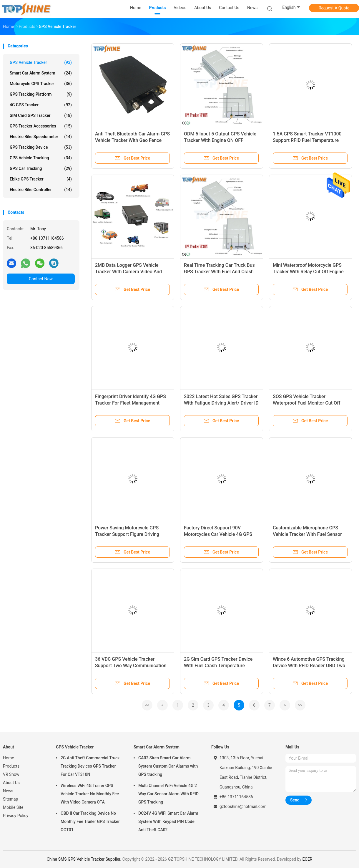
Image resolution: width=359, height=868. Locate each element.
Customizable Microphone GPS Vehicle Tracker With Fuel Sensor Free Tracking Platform (307, 534)
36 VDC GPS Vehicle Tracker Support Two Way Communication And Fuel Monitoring (131, 666)
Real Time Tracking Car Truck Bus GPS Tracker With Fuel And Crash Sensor (219, 272)
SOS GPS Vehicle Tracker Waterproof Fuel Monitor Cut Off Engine (306, 403)
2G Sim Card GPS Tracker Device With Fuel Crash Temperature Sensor (218, 666)
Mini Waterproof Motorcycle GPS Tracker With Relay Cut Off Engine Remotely (308, 272)
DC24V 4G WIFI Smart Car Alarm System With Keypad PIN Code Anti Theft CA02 (168, 821)
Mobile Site (13, 807)
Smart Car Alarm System (41, 73)
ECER (308, 859)
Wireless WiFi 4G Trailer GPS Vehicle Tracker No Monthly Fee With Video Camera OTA (90, 794)
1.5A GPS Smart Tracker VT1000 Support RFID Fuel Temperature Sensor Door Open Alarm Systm (307, 140)
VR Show (11, 774)
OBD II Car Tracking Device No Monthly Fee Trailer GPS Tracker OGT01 (90, 821)
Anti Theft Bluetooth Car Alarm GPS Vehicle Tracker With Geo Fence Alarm (132, 140)
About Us (11, 783)
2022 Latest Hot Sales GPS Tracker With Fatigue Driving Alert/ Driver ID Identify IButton (221, 403)
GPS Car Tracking (41, 168)
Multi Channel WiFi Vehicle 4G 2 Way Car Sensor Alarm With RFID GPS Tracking (168, 794)
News (8, 791)
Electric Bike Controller (41, 190)
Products (11, 766)
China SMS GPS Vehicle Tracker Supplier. (85, 859)
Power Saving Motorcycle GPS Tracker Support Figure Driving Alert (127, 534)
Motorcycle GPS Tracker (41, 84)
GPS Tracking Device (41, 147)
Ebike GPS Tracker (41, 179)
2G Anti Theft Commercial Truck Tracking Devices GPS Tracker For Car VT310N (90, 766)
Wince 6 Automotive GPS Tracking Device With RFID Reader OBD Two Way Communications (309, 666)
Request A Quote (334, 8)
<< (147, 705)
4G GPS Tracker (41, 105)
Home (9, 758)
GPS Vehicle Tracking (41, 158)
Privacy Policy (16, 816)
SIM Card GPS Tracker (41, 115)
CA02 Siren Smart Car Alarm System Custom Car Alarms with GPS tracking (168, 766)
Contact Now (41, 279)
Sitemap (10, 799)
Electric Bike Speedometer (41, 137)
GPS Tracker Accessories (41, 126)
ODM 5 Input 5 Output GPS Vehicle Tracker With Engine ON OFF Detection (220, 140)
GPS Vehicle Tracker (41, 62)
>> (300, 705)
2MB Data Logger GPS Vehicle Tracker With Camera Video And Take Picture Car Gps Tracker (128, 272)
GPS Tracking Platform (41, 94)
